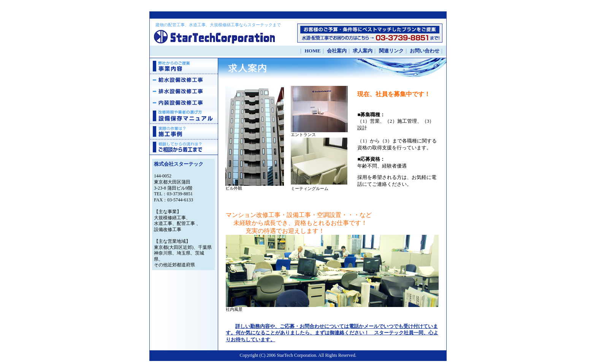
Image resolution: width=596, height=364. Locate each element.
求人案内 (363, 51)
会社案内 (337, 51)
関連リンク (391, 51)
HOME (312, 51)
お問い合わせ (425, 51)
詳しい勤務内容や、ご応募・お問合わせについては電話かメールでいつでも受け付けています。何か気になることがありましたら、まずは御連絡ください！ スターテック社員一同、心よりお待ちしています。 (332, 333)
